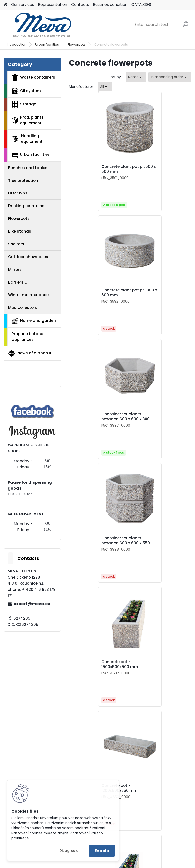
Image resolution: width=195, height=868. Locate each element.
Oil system (26, 91)
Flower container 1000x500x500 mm (123, 788)
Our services (23, 5)
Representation (53, 5)
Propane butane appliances (27, 337)
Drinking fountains (26, 206)
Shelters (16, 244)
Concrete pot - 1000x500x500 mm (93, 541)
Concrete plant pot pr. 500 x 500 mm (96, 169)
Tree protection (23, 180)
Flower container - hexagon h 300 (92, 664)
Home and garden (34, 321)
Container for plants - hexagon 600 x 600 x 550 (160, 293)
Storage (24, 104)
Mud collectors (23, 308)
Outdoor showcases (28, 257)
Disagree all (70, 851)
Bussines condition (110, 5)
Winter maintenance (28, 295)
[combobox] (136, 77)
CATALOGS (141, 5)
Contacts (80, 5)
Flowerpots (77, 45)
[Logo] (38, 25)
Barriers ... (17, 282)
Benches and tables (28, 168)
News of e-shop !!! (30, 353)
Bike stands (20, 231)
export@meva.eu (32, 604)
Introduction (17, 45)
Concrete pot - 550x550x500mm (152, 541)
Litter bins (18, 193)
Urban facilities (47, 45)
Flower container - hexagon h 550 (153, 664)
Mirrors (15, 269)
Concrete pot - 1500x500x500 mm (93, 417)
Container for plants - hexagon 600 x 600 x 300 (98, 293)
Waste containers (33, 77)
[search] (185, 26)
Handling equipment (27, 139)
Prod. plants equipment (28, 120)
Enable (102, 851)
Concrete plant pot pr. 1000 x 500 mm (157, 169)
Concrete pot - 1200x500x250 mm (153, 417)
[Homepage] (5, 5)
